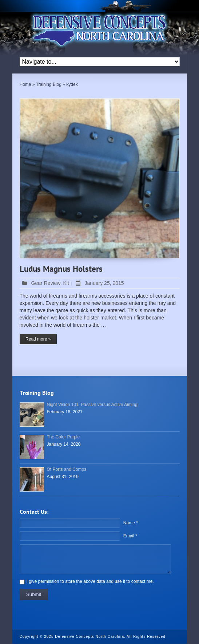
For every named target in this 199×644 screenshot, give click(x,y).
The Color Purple (63, 437)
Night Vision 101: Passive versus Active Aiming (92, 405)
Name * (131, 523)
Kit (66, 283)
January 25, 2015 (98, 283)
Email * (130, 536)
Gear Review (46, 283)
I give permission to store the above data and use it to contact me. (90, 581)
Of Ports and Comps (67, 469)
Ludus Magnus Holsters (61, 270)
